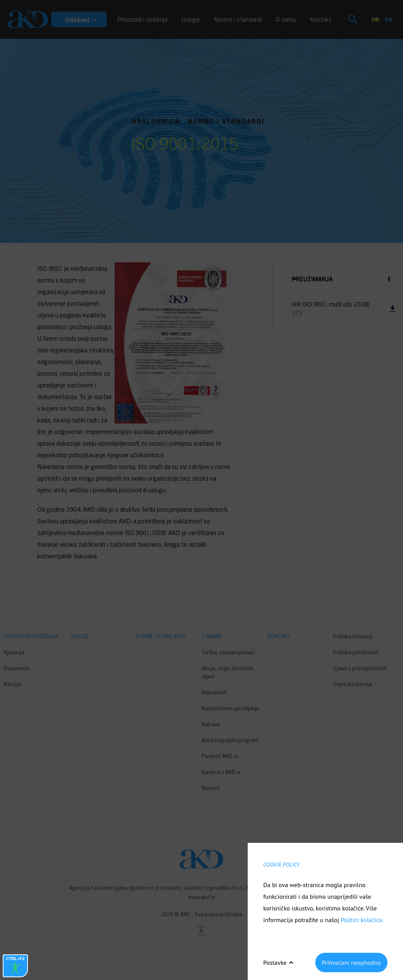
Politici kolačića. (362, 920)
